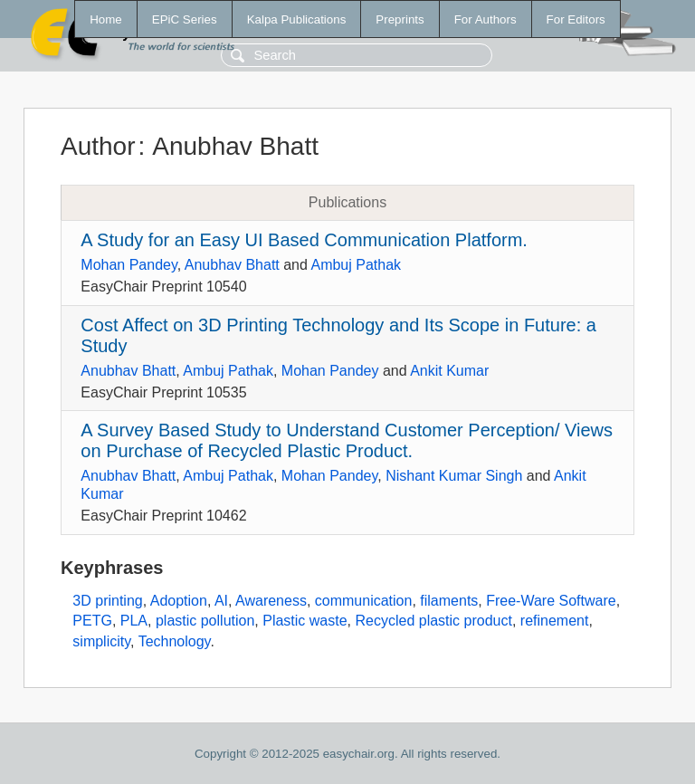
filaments (449, 601)
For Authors (486, 19)
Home (106, 19)
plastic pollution (205, 621)
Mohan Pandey (129, 265)
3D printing (107, 601)
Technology (175, 641)
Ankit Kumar (449, 371)
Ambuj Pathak (356, 265)
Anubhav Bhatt (232, 265)
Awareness (271, 601)
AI (221, 601)
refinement (555, 621)
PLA (134, 621)
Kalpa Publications (297, 19)
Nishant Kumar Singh (454, 476)
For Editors (576, 19)
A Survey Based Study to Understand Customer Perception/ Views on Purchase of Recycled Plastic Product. (347, 440)
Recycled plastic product (433, 621)
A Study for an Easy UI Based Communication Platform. (304, 240)
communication (364, 601)
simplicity (101, 641)
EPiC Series (185, 19)
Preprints (400, 19)
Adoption (179, 601)
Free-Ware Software (551, 601)
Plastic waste (305, 621)
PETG (92, 621)
